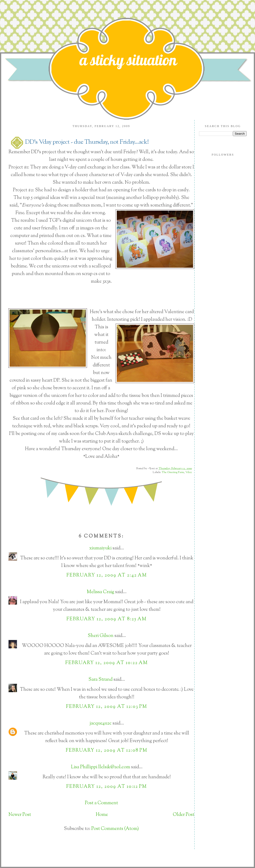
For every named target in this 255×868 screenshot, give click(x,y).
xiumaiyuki (100, 548)
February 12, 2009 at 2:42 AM (107, 575)
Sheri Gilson (101, 636)
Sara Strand (100, 680)
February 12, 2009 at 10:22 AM (107, 663)
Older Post (184, 815)
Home (102, 815)
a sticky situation (128, 60)
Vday (189, 472)
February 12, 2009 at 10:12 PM (107, 787)
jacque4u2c (100, 723)
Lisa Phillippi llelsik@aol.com (101, 767)
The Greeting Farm (173, 472)
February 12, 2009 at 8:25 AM (107, 619)
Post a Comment (101, 803)
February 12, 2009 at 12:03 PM (107, 707)
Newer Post (20, 815)
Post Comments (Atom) (115, 829)
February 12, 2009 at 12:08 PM (107, 751)
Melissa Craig (100, 592)
